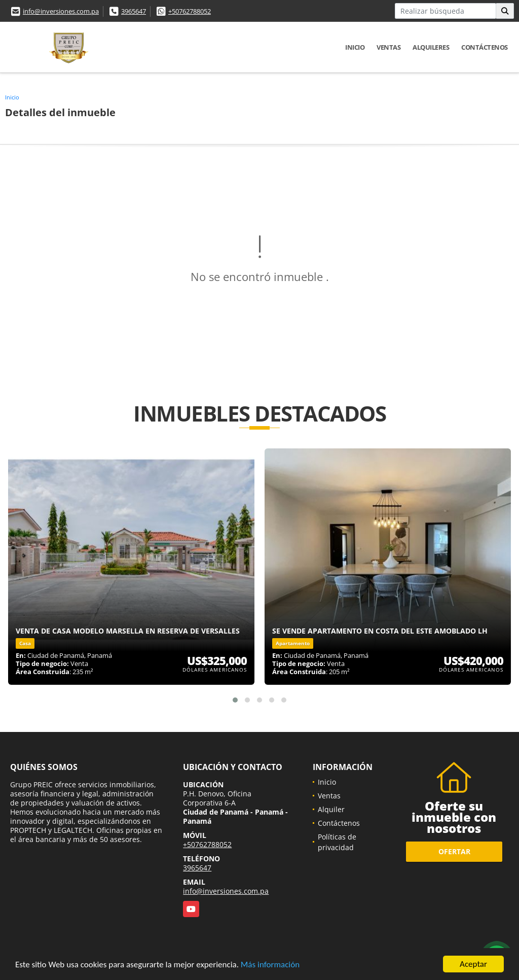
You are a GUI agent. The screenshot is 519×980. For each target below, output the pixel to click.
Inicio (355, 47)
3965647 (134, 11)
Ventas (388, 47)
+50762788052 (190, 11)
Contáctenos (485, 47)
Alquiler (331, 809)
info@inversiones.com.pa (61, 11)
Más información (270, 965)
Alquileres (431, 47)
